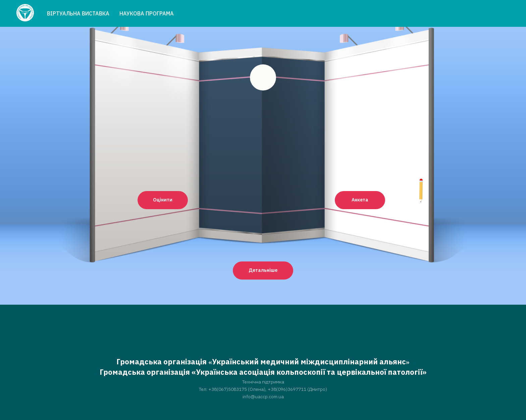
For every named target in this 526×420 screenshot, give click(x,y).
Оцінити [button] (163, 200)
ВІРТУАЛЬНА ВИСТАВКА (78, 13)
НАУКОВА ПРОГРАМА (147, 13)
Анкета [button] (360, 200)
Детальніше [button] (263, 270)
